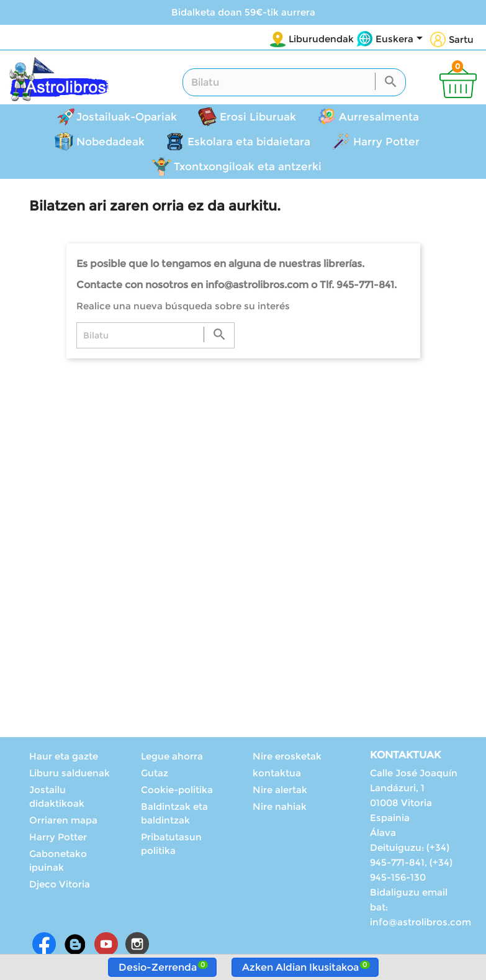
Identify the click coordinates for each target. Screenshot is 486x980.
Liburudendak (321, 39)
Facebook (44, 944)
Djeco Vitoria (60, 884)
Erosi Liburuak (258, 117)
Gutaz (155, 773)
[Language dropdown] (401, 40)
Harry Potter (386, 142)
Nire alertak (280, 790)
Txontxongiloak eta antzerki (248, 166)
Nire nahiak (280, 806)
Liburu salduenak (70, 773)
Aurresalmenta (379, 117)
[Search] (294, 82)
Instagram (137, 944)
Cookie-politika (177, 790)
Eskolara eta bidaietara (249, 142)
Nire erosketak (287, 756)
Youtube (106, 944)
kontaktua (277, 773)
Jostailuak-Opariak (127, 117)
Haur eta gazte (64, 756)
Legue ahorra (172, 756)
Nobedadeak (110, 142)
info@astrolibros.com (421, 922)
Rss (75, 944)
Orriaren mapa (63, 820)
